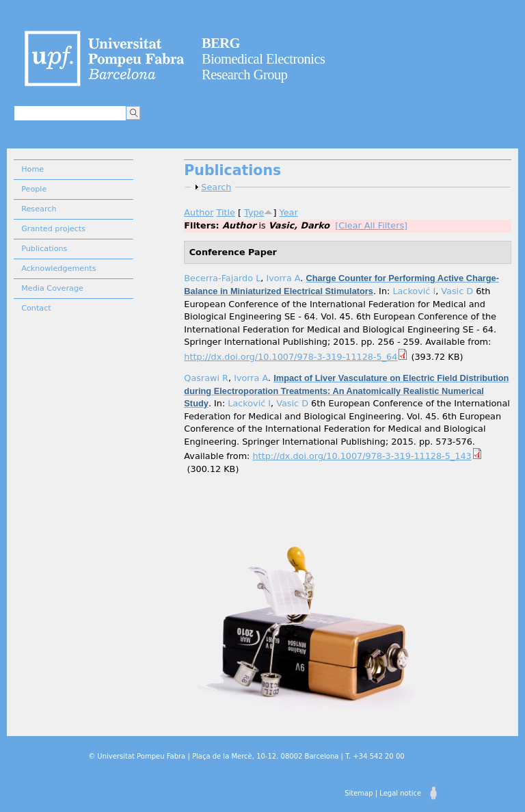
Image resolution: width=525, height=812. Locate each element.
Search (216, 187)
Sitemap (359, 793)
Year (289, 212)
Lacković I (414, 291)
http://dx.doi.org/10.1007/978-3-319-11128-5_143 (362, 456)
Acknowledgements (58, 269)
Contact (36, 308)
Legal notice (400, 793)
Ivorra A (283, 278)
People (34, 189)
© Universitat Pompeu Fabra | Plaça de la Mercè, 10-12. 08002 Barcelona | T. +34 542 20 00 (246, 756)
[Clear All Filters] (371, 225)
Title (226, 212)
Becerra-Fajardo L (222, 278)
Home (32, 169)
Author (199, 212)
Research (39, 209)
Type (254, 212)
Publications (44, 249)
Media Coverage (52, 288)
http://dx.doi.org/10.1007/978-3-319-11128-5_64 (291, 357)
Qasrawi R (206, 378)
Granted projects (53, 229)
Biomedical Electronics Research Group (264, 59)
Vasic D (457, 291)
